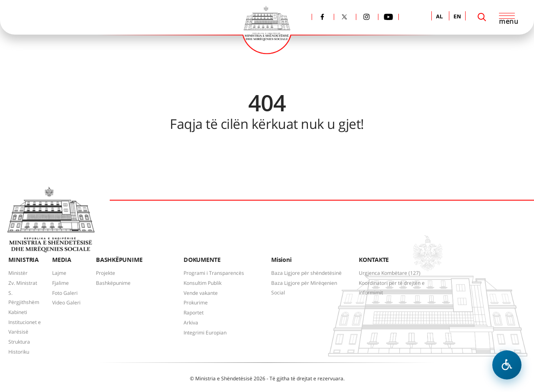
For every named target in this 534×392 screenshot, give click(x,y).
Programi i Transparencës (214, 273)
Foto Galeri (65, 293)
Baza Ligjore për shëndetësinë (306, 273)
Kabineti (18, 312)
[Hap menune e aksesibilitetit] (507, 365)
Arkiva (191, 323)
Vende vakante (201, 293)
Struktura (19, 342)
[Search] (482, 17)
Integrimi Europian (205, 333)
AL (440, 17)
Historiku (19, 352)
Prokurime (196, 303)
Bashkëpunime (113, 283)
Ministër (18, 273)
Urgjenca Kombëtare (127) (390, 273)
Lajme (59, 273)
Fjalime (60, 283)
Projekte (106, 273)
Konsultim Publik (203, 283)
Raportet (194, 313)
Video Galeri (66, 303)
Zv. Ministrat (23, 283)
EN (457, 17)
